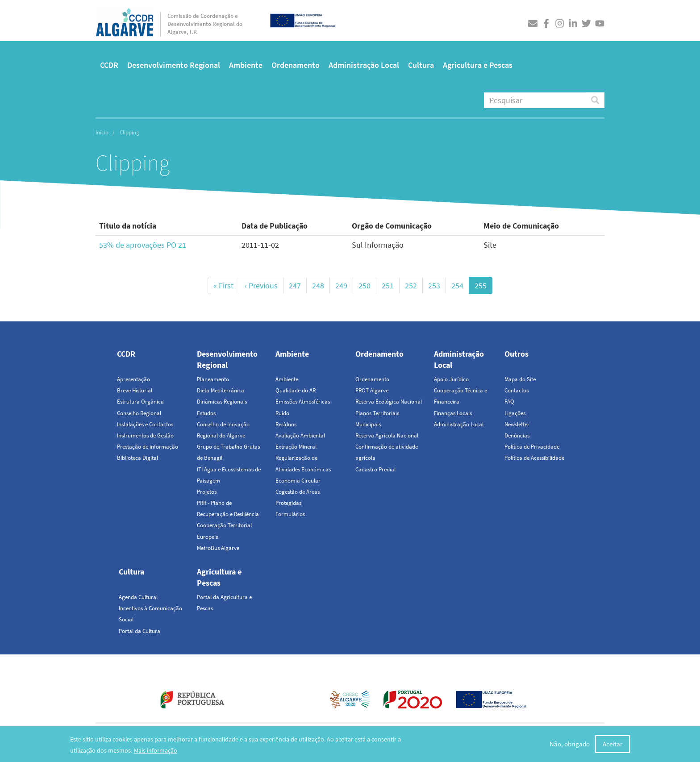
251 (391, 285)
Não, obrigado (570, 744)
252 (414, 285)
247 (298, 285)
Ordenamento (296, 65)
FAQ (509, 402)
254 (460, 285)
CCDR (109, 65)
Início (102, 132)
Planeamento (213, 379)
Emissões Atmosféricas (303, 402)
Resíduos (286, 424)
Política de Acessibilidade (534, 458)
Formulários (290, 514)
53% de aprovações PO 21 (143, 245)
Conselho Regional (139, 413)
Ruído (282, 413)
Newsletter (517, 424)
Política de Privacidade (532, 447)
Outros (517, 354)
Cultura (421, 65)
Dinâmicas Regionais (222, 402)
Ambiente (246, 65)
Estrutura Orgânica (140, 402)
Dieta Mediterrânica (221, 390)
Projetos (207, 492)
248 (321, 285)
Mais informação (156, 750)
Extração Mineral (296, 447)
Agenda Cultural (138, 597)
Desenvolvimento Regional (174, 65)
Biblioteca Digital (137, 458)
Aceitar (612, 744)
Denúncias (517, 435)
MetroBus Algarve (218, 548)
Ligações (515, 413)
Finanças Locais (453, 413)
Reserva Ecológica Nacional (389, 402)
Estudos (206, 413)
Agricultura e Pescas (478, 65)
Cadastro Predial (375, 469)
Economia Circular (298, 481)
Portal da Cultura (140, 631)
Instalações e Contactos (145, 424)
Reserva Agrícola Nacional (387, 435)
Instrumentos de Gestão (145, 435)
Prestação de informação (148, 447)
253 (437, 285)
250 (367, 285)
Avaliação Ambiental (300, 435)
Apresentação (133, 379)
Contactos (517, 390)
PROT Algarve (372, 390)
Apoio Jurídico (451, 379)
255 (483, 287)
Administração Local (364, 65)
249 (344, 285)
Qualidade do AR (296, 390)
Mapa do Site (520, 379)
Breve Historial (135, 390)
